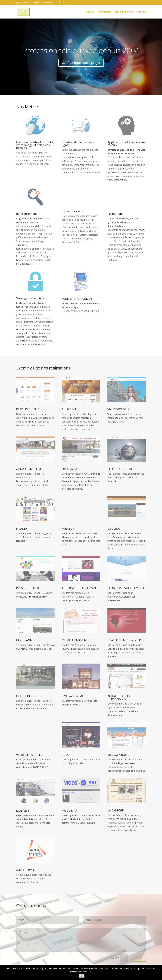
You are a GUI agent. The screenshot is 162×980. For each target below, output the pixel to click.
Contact (142, 12)
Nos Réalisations (124, 12)
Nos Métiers (104, 12)
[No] (158, 972)
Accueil (90, 12)
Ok (82, 976)
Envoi (138, 958)
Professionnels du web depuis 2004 (81, 51)
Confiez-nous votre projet (81, 63)
